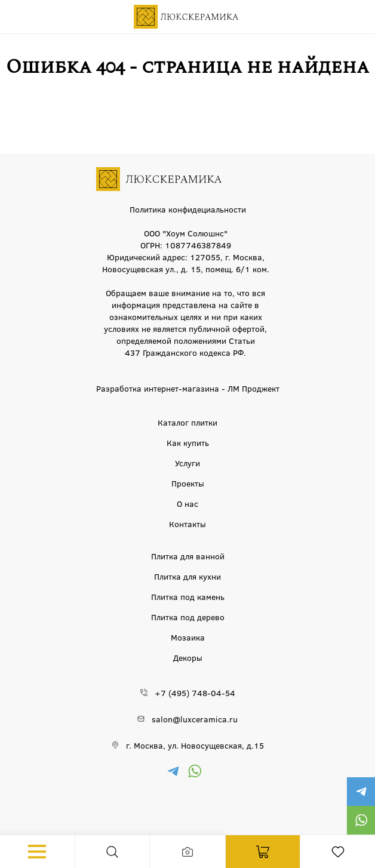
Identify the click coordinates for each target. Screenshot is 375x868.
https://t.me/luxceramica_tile (361, 792)
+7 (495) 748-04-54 (195, 692)
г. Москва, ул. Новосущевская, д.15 (195, 745)
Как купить (188, 442)
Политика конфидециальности (188, 209)
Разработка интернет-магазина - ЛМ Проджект (188, 388)
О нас (187, 503)
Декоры (188, 657)
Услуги (187, 463)
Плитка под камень (188, 596)
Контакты (187, 524)
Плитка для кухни (187, 576)
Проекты (188, 483)
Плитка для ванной (188, 556)
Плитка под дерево (188, 617)
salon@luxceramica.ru (195, 719)
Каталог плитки (187, 422)
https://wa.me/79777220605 (361, 820)
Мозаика (188, 637)
